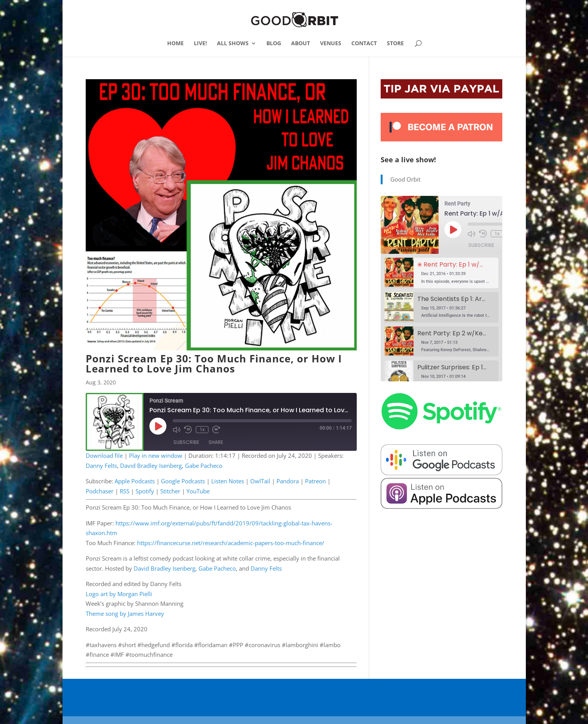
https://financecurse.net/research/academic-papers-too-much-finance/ (231, 543)
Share (216, 442)
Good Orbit (405, 179)
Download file (104, 455)
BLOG (274, 44)
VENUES (331, 44)
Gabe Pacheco (204, 466)
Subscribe (186, 442)
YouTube (198, 491)
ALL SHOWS (233, 44)
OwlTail (260, 481)
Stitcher (170, 491)
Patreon (315, 481)
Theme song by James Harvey (125, 614)
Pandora (288, 481)
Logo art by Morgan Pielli (119, 594)
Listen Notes (228, 481)
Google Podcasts (183, 481)
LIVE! (200, 44)
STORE (395, 44)
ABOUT (301, 44)
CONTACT (364, 44)
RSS (125, 491)
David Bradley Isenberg (151, 466)
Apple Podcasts (135, 481)
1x (202, 430)
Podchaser (100, 491)
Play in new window (156, 455)
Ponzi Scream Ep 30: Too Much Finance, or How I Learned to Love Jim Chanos (214, 364)
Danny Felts (101, 466)
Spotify (145, 491)
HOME (175, 44)
